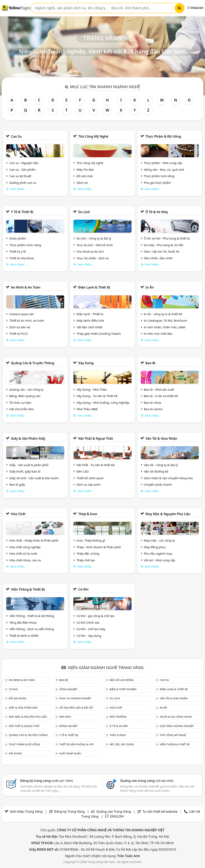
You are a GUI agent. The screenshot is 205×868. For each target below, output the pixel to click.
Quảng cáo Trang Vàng (114, 812)
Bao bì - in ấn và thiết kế (161, 396)
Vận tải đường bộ (156, 471)
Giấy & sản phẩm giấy (28, 438)
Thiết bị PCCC (19, 334)
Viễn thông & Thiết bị (28, 589)
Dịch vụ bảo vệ (20, 327)
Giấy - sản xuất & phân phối (29, 465)
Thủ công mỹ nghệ (93, 136)
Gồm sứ (82, 183)
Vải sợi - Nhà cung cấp (160, 560)
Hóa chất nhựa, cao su (25, 560)
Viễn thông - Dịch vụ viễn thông (32, 629)
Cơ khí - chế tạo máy (91, 629)
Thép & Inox (88, 514)
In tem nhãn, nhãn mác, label (165, 327)
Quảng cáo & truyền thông (33, 363)
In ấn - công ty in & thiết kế (163, 314)
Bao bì (150, 363)
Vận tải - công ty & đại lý (161, 465)
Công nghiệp (68, 689)
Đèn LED (83, 471)
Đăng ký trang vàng (47, 781)
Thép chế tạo (86, 560)
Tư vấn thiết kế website (160, 812)
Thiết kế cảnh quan (90, 478)
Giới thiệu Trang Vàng (26, 812)
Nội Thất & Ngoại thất (96, 438)
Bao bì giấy (17, 484)
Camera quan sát (21, 314)
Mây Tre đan (85, 169)
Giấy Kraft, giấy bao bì (25, 471)
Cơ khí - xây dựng (89, 636)
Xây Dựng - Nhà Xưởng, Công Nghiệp (103, 403)
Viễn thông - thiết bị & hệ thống (32, 616)
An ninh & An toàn (26, 287)
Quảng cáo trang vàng (147, 781)
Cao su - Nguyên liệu (24, 163)
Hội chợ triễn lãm (22, 409)
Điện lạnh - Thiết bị (90, 314)
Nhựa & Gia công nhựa (176, 717)
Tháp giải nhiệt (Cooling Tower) (99, 334)
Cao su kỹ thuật (20, 176)
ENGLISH (195, 8)
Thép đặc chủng (88, 553)
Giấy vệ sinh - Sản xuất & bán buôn (34, 478)
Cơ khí (83, 589)
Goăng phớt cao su (23, 183)
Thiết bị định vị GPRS (24, 636)
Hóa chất (18, 514)
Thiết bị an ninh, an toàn (27, 320)
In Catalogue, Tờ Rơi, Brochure (165, 320)
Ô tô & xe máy (157, 212)
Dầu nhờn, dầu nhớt (158, 258)
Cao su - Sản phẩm (23, 169)
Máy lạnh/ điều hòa (90, 320)
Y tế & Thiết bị (22, 212)
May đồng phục (155, 547)
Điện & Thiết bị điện (123, 689)
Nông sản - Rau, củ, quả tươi (164, 169)
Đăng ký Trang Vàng (70, 812)
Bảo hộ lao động (122, 680)
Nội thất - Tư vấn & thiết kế (96, 465)
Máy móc (65, 717)
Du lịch (84, 212)
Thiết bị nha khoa (22, 258)
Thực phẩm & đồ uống (163, 136)
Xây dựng (86, 363)
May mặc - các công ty (159, 540)
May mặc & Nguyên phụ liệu (168, 514)
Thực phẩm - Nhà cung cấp (163, 163)
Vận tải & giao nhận (161, 438)
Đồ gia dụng (18, 698)
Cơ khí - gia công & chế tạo (95, 616)
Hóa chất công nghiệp (25, 547)
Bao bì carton (153, 409)
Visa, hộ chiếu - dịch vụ (93, 258)
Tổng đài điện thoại (23, 622)
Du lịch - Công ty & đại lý (94, 238)
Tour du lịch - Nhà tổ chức (95, 245)
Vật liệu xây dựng (122, 744)
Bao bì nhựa (152, 403)
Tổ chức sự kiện (20, 403)
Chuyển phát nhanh (158, 484)
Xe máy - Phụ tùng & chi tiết (164, 245)
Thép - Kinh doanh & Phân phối (99, 547)
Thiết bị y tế (18, 251)
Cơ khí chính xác (88, 622)
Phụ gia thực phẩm (157, 183)
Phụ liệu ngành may (158, 553)
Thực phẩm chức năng (25, 245)
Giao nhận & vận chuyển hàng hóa (168, 478)
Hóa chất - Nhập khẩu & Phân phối (34, 540)
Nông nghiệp (68, 726)
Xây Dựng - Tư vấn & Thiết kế (97, 396)
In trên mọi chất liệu (158, 334)
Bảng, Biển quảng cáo (25, 396)
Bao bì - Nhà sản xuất (159, 389)
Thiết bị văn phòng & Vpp (76, 744)
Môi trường (118, 717)
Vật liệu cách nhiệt (89, 327)
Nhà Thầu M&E (87, 409)
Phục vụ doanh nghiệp (75, 698)
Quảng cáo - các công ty (26, 389)
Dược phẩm (18, 238)
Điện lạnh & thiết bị (94, 287)
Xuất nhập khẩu (70, 753)
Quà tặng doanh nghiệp (177, 726)
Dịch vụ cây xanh (88, 484)
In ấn (150, 287)
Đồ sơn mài (85, 176)
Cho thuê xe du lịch (90, 251)
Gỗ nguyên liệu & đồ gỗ (76, 708)
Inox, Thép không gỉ (91, 540)
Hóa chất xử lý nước (23, 553)
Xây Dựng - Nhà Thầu (92, 389)
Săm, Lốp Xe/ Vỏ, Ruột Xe (162, 251)
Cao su (16, 136)
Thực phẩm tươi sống (159, 176)
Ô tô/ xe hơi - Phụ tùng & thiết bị (167, 238)
